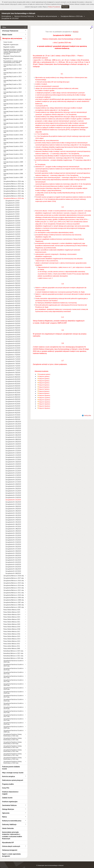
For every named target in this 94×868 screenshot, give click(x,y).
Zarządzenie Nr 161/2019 (13, 556)
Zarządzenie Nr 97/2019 (13, 413)
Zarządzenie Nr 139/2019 (13, 506)
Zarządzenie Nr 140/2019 (13, 509)
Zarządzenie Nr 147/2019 (13, 524)
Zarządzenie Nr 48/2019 (13, 303)
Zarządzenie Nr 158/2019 (13, 549)
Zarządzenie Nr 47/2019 (13, 301)
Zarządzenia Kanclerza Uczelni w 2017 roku (13, 694)
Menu (4, 25)
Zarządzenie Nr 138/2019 (13, 504)
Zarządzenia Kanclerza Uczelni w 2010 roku (13, 721)
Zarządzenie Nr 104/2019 (13, 428)
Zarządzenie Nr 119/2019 (13, 462)
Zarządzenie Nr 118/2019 (13, 460)
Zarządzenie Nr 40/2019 (13, 286)
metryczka (87, 413)
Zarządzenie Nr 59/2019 (13, 328)
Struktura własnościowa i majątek (10, 791)
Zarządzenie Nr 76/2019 (13, 366)
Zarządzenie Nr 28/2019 (13, 259)
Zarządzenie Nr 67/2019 (13, 346)
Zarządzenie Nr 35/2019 (13, 274)
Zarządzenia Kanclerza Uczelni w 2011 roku (13, 717)
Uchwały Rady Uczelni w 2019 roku (13, 91)
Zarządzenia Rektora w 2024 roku (14, 184)
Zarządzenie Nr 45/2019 (13, 297)
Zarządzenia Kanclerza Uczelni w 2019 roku (13, 686)
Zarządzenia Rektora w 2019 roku (72, 16)
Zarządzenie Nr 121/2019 (13, 466)
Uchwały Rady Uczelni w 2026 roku (13, 63)
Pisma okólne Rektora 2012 (12, 641)
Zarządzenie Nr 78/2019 (13, 370)
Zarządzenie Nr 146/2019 (13, 522)
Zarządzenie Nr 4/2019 (12, 205)
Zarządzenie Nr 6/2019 (12, 210)
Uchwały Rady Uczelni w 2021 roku (13, 83)
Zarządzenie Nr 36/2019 (13, 277)
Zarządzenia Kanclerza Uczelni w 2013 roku (13, 710)
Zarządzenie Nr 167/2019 (13, 569)
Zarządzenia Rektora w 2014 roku (14, 583)
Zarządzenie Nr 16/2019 (13, 232)
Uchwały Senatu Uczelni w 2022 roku (13, 110)
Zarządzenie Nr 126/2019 (13, 477)
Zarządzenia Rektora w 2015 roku (14, 581)
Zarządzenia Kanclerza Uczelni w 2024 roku (13, 667)
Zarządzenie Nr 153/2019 (13, 538)
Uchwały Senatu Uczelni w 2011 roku (13, 153)
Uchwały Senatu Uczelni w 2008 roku (13, 164)
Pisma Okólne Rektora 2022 (12, 617)
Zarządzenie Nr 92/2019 (13, 402)
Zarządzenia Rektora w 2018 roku (14, 574)
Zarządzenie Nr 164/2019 (13, 562)
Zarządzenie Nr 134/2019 (13, 495)
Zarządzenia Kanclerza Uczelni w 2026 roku (13, 659)
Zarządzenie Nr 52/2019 (13, 312)
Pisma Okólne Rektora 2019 (12, 624)
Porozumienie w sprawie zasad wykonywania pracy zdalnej (13, 60)
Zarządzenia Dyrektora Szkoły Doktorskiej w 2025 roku (13, 737)
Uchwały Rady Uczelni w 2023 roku (13, 75)
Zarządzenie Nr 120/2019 (13, 464)
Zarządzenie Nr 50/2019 (13, 308)
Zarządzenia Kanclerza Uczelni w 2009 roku (13, 725)
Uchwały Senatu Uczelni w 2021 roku (13, 114)
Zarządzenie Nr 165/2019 (13, 565)
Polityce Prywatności (54, 7)
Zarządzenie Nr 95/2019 (13, 408)
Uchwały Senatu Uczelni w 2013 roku (13, 145)
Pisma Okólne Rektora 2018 (12, 627)
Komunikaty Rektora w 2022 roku (13, 651)
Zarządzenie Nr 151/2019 (13, 533)
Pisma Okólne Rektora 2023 (12, 615)
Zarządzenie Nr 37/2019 (13, 279)
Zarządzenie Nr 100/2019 (13, 419)
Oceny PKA (6, 786)
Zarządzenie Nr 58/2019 (13, 326)
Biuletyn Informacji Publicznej (24, 16)
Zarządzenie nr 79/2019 (13, 373)
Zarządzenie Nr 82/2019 (13, 379)
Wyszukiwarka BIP (8, 840)
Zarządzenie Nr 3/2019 (12, 203)
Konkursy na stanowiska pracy (12, 818)
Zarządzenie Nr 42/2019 (13, 290)
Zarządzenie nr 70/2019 (13, 352)
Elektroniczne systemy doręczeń (13, 778)
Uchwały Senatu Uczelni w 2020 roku (13, 118)
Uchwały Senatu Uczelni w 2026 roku (13, 95)
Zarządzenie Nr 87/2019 (13, 390)
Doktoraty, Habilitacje (9, 822)
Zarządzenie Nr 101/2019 (13, 422)
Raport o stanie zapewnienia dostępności (11, 853)
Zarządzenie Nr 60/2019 (13, 330)
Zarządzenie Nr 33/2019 (13, 270)
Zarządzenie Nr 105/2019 (13, 431)
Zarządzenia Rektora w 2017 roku (14, 576)
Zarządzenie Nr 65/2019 (13, 341)
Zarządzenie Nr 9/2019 (12, 216)
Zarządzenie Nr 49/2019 (13, 306)
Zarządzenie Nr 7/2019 (12, 212)
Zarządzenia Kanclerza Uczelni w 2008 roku (13, 729)
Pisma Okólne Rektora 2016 (12, 632)
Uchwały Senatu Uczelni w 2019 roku (13, 122)
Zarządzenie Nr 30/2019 (13, 263)
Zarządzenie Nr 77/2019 (13, 368)
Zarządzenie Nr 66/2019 (13, 344)
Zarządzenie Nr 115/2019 (13, 453)
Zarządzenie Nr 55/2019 (13, 319)
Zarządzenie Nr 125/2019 (13, 475)
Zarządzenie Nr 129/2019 (13, 484)
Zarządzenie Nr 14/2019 (13, 228)
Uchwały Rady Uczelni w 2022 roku (13, 79)
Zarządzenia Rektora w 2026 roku (14, 179)
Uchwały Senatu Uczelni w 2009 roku (13, 160)
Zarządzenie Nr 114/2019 (13, 451)
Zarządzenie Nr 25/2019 (13, 252)
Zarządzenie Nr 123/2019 (13, 471)
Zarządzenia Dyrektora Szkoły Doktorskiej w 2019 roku (13, 760)
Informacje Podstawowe (10, 29)
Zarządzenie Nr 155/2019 (13, 542)
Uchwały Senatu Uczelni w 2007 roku (13, 168)
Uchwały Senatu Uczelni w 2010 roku (13, 157)
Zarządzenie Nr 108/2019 (13, 437)
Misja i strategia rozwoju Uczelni (13, 770)
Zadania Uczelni (7, 796)
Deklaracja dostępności (10, 848)
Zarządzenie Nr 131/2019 (13, 489)
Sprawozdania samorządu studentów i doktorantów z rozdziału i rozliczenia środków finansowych (12, 833)
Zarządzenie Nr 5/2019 (12, 207)
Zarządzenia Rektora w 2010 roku (14, 593)
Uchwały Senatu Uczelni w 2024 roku (13, 102)
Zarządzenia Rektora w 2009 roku (14, 595)
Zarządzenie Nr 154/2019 (13, 540)
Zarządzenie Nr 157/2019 (13, 547)
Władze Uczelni (7, 32)
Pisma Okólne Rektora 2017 (12, 629)
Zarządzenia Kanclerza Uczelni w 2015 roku (13, 702)
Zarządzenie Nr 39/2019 (13, 283)
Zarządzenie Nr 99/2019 (13, 417)
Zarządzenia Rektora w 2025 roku (14, 182)
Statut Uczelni (8, 40)
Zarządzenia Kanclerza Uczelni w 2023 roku (13, 671)
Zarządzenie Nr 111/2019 (13, 444)
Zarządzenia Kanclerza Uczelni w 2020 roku (13, 682)
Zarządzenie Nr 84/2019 (13, 384)
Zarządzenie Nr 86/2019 (13, 388)
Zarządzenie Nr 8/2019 (12, 214)
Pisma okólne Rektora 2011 (12, 644)
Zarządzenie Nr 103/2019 (13, 426)
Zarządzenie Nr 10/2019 (13, 219)
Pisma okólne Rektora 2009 (12, 646)
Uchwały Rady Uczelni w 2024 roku (13, 71)
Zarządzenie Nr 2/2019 (12, 201)
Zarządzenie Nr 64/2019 (13, 339)
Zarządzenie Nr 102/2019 (13, 424)
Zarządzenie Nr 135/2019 (10, 18)
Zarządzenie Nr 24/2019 (13, 250)
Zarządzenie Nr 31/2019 (13, 265)
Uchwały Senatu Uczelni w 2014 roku (13, 141)
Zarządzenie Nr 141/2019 (13, 511)
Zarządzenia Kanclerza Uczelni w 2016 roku (13, 698)
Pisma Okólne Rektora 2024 (12, 612)
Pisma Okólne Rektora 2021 (12, 620)
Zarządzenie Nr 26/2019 (13, 254)
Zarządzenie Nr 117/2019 (13, 457)
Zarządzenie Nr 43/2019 (13, 292)
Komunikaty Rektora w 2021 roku (13, 654)
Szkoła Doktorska (8, 826)
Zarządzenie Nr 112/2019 (13, 446)
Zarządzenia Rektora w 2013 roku (14, 586)
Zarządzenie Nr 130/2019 (13, 486)
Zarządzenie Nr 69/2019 (13, 350)
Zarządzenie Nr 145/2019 (13, 520)
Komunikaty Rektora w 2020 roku (13, 656)
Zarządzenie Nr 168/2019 (13, 571)
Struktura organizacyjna (10, 799)
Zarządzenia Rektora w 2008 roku (14, 598)
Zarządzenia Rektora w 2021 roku (14, 191)
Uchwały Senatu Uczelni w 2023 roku (13, 106)
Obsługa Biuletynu (8, 807)
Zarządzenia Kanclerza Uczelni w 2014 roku (13, 706)
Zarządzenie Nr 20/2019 (13, 241)
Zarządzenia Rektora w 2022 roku (14, 189)
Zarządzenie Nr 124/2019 (13, 473)
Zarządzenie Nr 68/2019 (13, 348)
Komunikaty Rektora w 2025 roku (13, 649)
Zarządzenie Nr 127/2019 (13, 480)
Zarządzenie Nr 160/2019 (13, 553)
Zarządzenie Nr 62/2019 (13, 335)
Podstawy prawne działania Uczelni (11, 766)
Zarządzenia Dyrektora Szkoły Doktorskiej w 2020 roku (13, 756)
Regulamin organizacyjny (11, 42)
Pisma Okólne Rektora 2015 (12, 634)
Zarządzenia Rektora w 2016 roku (14, 578)
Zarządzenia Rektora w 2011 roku (14, 591)
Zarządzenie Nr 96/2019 (13, 411)
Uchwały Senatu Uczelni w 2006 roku (13, 172)
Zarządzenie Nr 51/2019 (13, 310)
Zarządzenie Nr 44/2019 (13, 294)
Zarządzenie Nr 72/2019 (13, 357)
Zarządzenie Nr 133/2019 (13, 493)
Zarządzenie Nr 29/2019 (13, 261)
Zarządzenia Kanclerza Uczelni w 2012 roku (13, 714)
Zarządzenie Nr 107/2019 (13, 435)
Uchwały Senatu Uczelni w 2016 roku (13, 133)
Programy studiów (8, 782)
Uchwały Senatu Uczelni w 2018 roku (13, 126)
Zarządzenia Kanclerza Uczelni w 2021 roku (13, 679)
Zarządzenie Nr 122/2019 (13, 469)
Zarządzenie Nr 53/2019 (13, 315)
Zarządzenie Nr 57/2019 (13, 323)
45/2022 (76, 30)
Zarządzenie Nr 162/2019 (13, 558)
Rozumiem (65, 7)
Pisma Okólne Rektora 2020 (12, 622)
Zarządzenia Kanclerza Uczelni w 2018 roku (13, 690)
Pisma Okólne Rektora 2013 (12, 639)
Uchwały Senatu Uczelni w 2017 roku (13, 129)
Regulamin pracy (8, 56)
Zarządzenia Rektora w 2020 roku (14, 194)
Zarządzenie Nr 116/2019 (13, 455)
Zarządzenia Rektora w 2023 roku (14, 186)
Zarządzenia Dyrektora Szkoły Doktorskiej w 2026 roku (13, 733)
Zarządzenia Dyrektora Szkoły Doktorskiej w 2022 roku (13, 748)
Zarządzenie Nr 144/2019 (13, 518)
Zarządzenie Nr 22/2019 (13, 245)
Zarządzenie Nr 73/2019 (13, 359)
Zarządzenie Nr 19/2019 (13, 239)
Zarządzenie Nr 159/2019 (13, 551)
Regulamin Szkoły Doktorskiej (12, 54)
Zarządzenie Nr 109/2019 (13, 440)
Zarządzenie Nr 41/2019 (13, 288)
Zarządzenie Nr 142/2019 (13, 513)
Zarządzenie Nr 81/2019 (13, 377)
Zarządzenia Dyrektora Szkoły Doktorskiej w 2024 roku (13, 741)
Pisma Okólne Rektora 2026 (12, 608)
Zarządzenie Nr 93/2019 (13, 404)
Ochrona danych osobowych (11, 844)
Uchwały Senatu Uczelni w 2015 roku (13, 137)
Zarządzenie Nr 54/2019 (13, 317)
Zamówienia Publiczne (9, 803)
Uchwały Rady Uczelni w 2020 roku (13, 87)
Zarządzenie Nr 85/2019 (13, 386)
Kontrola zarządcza (8, 774)
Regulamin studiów (9, 45)
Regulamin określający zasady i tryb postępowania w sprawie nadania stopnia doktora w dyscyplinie (13, 49)
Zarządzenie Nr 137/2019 (13, 502)
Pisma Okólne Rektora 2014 (12, 637)
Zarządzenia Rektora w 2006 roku (14, 603)
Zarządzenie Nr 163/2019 (13, 560)
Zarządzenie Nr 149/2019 (13, 529)
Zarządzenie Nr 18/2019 (13, 236)
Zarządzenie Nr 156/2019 (13, 544)
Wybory (4, 815)
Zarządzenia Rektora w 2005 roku (14, 605)
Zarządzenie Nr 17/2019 (13, 234)
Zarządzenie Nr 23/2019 (13, 248)
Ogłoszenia (6, 811)
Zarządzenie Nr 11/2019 (13, 221)
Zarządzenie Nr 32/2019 (13, 268)
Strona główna (6, 16)
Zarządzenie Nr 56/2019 (13, 321)
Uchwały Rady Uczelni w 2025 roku (13, 67)
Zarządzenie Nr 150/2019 (13, 531)
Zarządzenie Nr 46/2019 (13, 299)
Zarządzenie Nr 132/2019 (13, 491)
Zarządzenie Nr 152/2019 (13, 536)
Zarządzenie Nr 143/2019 (13, 515)
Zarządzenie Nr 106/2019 (13, 433)
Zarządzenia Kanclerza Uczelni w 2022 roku (13, 675)
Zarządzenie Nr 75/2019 (13, 364)
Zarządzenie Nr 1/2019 (12, 198)
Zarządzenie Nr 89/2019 (13, 395)
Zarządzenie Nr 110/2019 (13, 442)
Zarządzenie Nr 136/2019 (13, 500)
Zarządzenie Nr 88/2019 (13, 393)
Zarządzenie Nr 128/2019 (13, 482)
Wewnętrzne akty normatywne (47, 16)
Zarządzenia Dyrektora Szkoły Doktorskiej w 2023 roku (13, 745)
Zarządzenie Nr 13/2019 (13, 225)
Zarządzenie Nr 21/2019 (13, 243)
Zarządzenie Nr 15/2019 (13, 230)
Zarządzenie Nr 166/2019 (13, 567)
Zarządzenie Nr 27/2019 (13, 257)
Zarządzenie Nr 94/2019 (13, 406)
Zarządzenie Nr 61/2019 (13, 332)
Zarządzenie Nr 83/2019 (13, 382)
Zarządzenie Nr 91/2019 (13, 399)
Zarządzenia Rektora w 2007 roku (14, 600)
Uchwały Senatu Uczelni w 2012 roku (13, 149)
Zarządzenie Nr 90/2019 (13, 397)
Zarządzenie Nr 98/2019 (13, 415)
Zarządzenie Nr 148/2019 (13, 527)
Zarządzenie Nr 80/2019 (13, 375)
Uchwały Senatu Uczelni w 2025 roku (13, 98)
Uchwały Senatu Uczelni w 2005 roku (13, 176)
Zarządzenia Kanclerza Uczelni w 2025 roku (13, 663)
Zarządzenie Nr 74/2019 (13, 361)
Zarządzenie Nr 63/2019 (13, 337)
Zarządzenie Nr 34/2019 (13, 272)
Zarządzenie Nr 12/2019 (13, 223)
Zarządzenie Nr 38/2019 (13, 281)
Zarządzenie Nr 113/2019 (13, 448)
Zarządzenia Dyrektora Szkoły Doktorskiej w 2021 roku (13, 752)
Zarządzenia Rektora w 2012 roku (14, 588)
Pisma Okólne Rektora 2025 (12, 610)
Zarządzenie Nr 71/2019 (13, 355)
